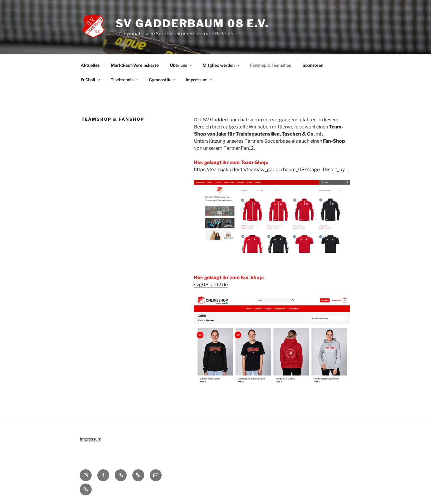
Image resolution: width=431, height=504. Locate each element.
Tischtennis (125, 80)
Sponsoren (313, 65)
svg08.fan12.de (211, 285)
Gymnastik (162, 80)
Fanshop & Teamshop (271, 65)
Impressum (199, 80)
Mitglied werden (221, 65)
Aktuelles (90, 65)
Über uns (181, 65)
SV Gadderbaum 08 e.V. (192, 23)
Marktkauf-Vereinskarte (135, 65)
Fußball (91, 80)
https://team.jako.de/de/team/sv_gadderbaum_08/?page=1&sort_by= (271, 170)
